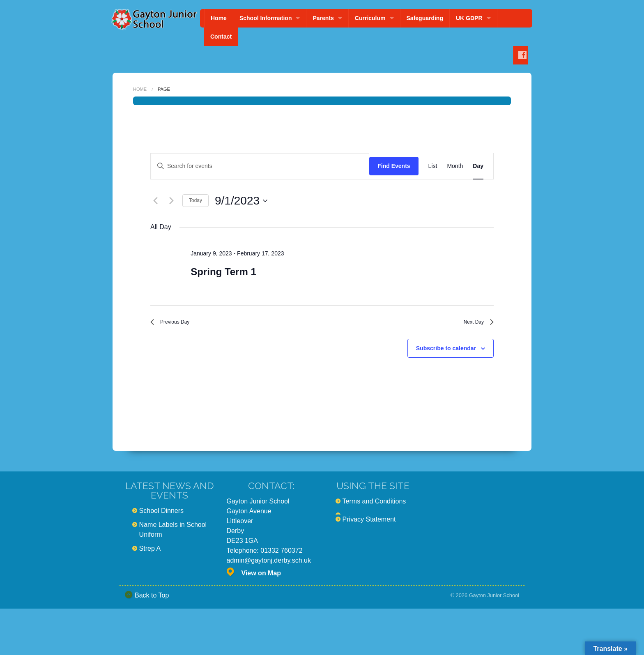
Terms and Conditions (374, 505)
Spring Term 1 (223, 272)
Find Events (394, 166)
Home (219, 18)
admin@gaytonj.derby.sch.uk (269, 564)
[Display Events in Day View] (478, 166)
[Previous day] (155, 201)
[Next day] (171, 201)
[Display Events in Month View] (455, 166)
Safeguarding (425, 18)
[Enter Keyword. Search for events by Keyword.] (260, 166)
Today (195, 200)
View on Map (261, 577)
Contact (221, 37)
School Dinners (162, 515)
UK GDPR (469, 18)
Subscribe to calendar (446, 352)
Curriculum (370, 18)
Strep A (150, 553)
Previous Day (175, 324)
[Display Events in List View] (433, 166)
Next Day (475, 324)
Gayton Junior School (494, 599)
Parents (323, 18)
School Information (266, 18)
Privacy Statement (369, 523)
